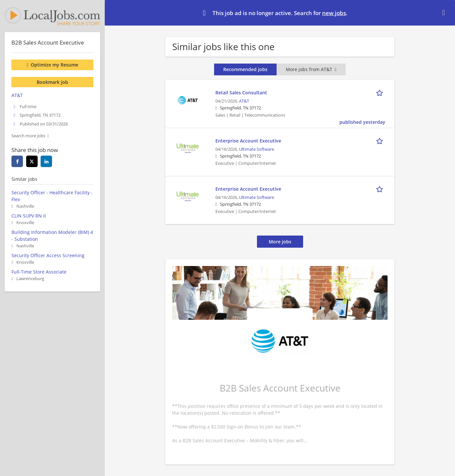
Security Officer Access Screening (48, 255)
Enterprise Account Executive (248, 141)
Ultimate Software (256, 149)
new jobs (334, 13)
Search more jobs (28, 136)
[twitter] (32, 161)
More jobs (280, 242)
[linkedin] (46, 161)
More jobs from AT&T (311, 69)
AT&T (244, 101)
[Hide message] (445, 12)
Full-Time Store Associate (39, 272)
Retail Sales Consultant (241, 93)
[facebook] (17, 161)
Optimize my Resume (55, 65)
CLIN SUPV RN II (29, 216)
